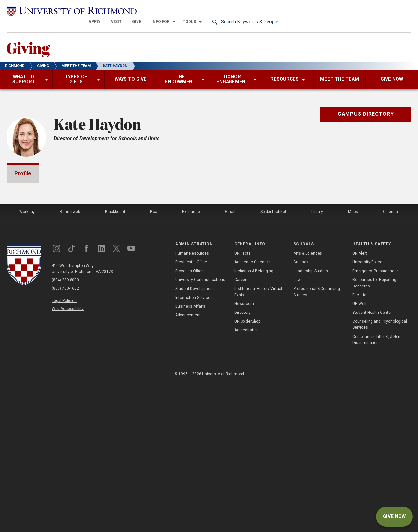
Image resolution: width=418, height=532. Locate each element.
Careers (242, 430)
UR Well (359, 454)
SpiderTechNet (273, 362)
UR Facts (242, 403)
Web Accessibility (68, 458)
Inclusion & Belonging (254, 421)
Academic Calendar (252, 412)
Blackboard (115, 362)
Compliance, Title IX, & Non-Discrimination (377, 489)
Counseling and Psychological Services (380, 474)
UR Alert (360, 403)
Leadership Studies (311, 421)
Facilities (360, 445)
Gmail (230, 362)
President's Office (191, 412)
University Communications (200, 430)
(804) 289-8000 (65, 430)
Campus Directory (366, 103)
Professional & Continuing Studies (317, 441)
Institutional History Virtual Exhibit (258, 441)
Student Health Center (372, 462)
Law (297, 430)
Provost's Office (189, 421)
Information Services (194, 447)
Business (302, 412)
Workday (27, 362)
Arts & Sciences (308, 403)
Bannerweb (70, 362)
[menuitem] (196, 10)
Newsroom (244, 454)
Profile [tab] (23, 162)
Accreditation (247, 480)
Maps (353, 362)
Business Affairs (190, 456)
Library (317, 362)
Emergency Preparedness (376, 421)
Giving (28, 36)
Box (154, 362)
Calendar (391, 362)
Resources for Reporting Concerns (374, 433)
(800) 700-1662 (65, 438)
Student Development (195, 438)
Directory (242, 462)
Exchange (191, 362)
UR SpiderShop (247, 471)
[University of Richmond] (57, 10)
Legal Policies (64, 451)
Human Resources (192, 403)
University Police (367, 412)
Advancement (188, 465)
